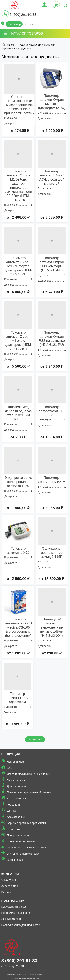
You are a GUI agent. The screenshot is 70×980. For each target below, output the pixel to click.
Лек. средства (15, 762)
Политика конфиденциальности (21, 925)
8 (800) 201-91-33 (23, 15)
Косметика (13, 829)
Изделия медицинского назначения (28, 774)
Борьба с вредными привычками (27, 823)
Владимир (14, 24)
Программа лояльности (16, 913)
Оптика (11, 811)
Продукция (11, 754)
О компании (9, 880)
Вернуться (35, 739)
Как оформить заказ (14, 907)
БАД (10, 768)
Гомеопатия (14, 805)
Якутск (29, 24)
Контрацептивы (17, 799)
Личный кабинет (11, 919)
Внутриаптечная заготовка (23, 854)
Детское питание (17, 786)
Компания (10, 874)
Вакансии (7, 892)
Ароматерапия (16, 817)
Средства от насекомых (22, 841)
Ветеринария (15, 860)
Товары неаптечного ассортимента (28, 848)
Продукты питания (18, 835)
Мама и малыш (16, 780)
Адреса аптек (10, 886)
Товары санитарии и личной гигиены (29, 792)
